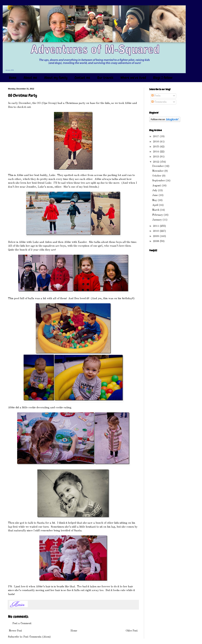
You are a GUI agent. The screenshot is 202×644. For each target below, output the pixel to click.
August (157, 186)
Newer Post (15, 631)
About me (30, 78)
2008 (156, 241)
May (155, 200)
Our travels (105, 78)
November (158, 171)
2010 (156, 231)
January (157, 220)
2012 (156, 162)
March (156, 210)
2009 (156, 236)
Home (13, 78)
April (156, 205)
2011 (156, 226)
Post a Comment (22, 623)
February (158, 215)
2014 (156, 152)
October (157, 176)
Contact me (82, 78)
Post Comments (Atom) (37, 637)
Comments (159, 102)
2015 (156, 147)
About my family (56, 78)
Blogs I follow (163, 78)
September (159, 181)
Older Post (132, 631)
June (155, 195)
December (158, 166)
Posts (156, 96)
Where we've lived (133, 78)
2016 (156, 142)
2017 (156, 136)
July (155, 190)
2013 (156, 157)
